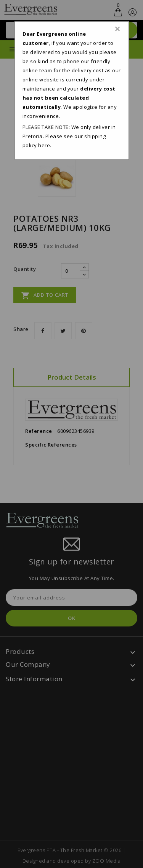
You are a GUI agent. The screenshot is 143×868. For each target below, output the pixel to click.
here (44, 145)
